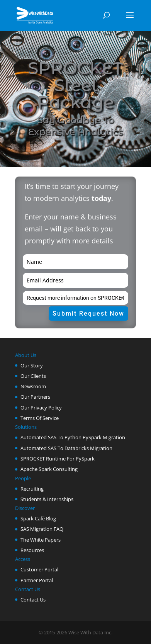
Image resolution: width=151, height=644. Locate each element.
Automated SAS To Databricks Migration (66, 448)
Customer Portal (39, 569)
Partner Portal (37, 580)
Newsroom (33, 386)
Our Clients (33, 376)
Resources (32, 550)
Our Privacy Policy (41, 408)
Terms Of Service (40, 418)
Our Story (32, 365)
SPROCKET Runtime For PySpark (58, 459)
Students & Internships (47, 499)
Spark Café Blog (38, 518)
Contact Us (33, 600)
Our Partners (35, 397)
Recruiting (32, 489)
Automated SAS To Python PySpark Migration (73, 437)
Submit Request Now (88, 314)
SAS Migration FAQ (42, 529)
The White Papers (41, 540)
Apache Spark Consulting (49, 469)
